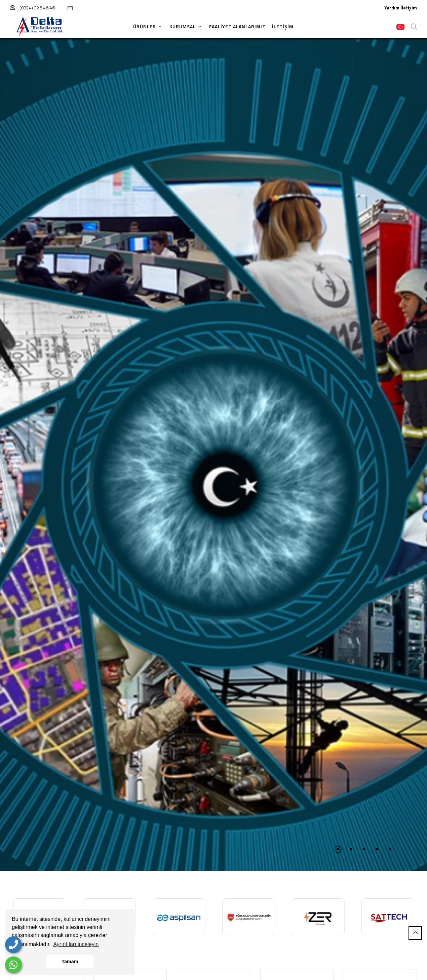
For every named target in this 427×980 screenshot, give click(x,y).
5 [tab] (390, 849)
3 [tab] (364, 849)
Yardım (392, 8)
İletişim (409, 8)
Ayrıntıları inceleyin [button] (76, 944)
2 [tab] (351, 849)
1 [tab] (338, 849)
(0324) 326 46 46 (32, 8)
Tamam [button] (70, 962)
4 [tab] (377, 849)
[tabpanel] (213, 455)
